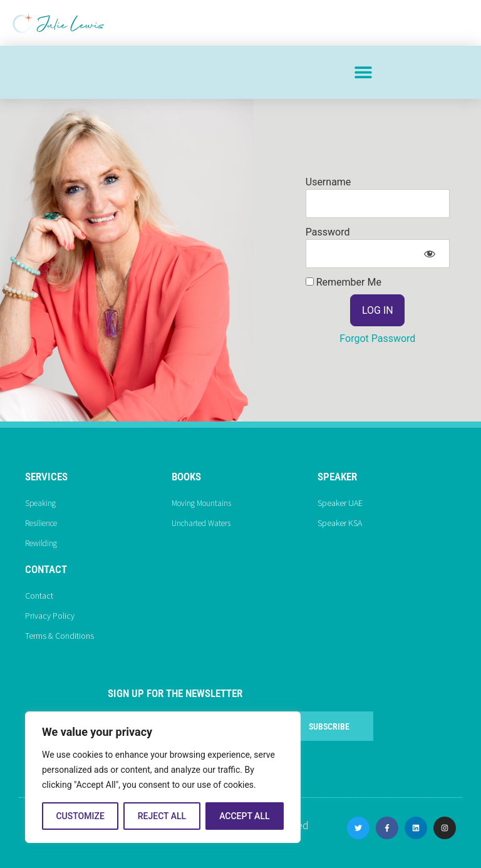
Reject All (162, 816)
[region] (163, 777)
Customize (80, 816)
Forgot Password (377, 338)
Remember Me (344, 282)
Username (328, 182)
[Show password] (429, 254)
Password (328, 232)
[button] (363, 72)
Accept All (244, 816)
